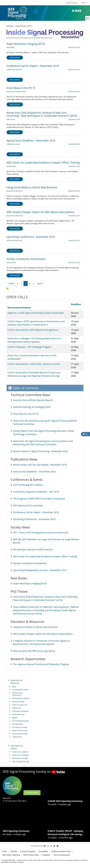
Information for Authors (21, 698)
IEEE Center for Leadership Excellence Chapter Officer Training (45, 556)
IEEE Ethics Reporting (11, 855)
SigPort (15, 718)
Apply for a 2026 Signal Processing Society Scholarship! (36, 313)
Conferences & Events (14, 70)
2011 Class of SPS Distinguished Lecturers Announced (41, 532)
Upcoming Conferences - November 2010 (34, 519)
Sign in (84, 3)
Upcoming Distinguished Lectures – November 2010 (40, 570)
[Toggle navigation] (88, 19)
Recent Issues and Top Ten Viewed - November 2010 (40, 465)
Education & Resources (15, 191)
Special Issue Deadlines (21, 755)
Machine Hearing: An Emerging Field (32, 407)
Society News (11, 166)
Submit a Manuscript (20, 730)
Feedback (46, 855)
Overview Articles (18, 702)
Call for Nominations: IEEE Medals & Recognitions (33, 330)
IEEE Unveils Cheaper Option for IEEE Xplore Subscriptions (43, 634)
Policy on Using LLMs (20, 705)
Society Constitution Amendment (30, 563)
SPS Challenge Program (21, 721)
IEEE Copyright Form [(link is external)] (20, 761)
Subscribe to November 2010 (7, 289)
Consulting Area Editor (20, 690)
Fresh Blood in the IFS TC (26, 414)
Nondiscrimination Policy (61, 851)
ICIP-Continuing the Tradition (28, 485)
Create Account (72, 3)
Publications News (13, 144)
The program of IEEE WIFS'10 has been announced (39, 499)
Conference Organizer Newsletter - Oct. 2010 (36, 492)
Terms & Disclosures (62, 855)
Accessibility (43, 851)
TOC (85, 434)
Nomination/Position (19, 308)
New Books (11, 47)
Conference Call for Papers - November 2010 (36, 512)
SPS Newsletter (18, 724)
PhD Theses (11, 119)
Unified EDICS (17, 737)
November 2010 (74, 47)
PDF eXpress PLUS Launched (28, 505)
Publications (17, 708)
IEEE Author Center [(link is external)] (20, 758)
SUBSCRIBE (32, 793)
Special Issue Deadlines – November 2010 (34, 472)
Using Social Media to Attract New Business (35, 627)
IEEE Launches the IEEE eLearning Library (34, 651)
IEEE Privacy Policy (31, 855)
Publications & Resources (16, 682)
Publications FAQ (18, 714)
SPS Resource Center (20, 727)
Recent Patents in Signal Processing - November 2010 (40, 451)
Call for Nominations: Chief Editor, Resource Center (34, 364)
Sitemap (14, 851)
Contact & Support (28, 851)
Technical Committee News (16, 92)
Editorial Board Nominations (18, 694)
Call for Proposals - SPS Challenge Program (29, 347)
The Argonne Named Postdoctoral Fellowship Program (41, 664)
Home (10, 26)
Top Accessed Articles (20, 734)
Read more (15, 58)
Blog (14, 686)
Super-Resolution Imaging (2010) (30, 583)
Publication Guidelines (20, 711)
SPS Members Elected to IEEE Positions (33, 550)
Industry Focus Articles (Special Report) (33, 400)
